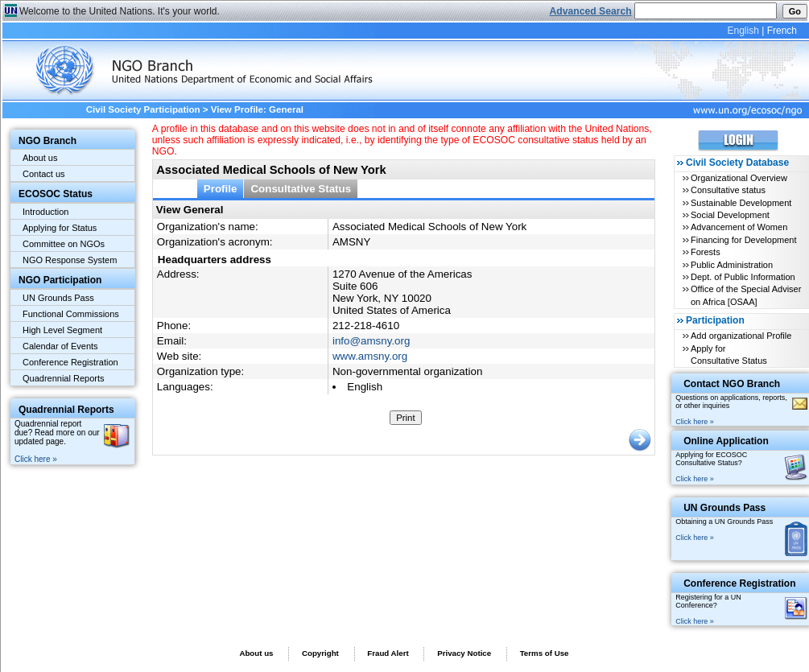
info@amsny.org (371, 341)
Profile (221, 189)
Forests (706, 252)
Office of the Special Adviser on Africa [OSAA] (746, 295)
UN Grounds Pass (58, 298)
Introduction (45, 212)
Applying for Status (60, 228)
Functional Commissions (71, 314)
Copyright (320, 653)
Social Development (730, 215)
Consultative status (728, 190)
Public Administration (732, 265)
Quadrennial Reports (64, 378)
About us (40, 158)
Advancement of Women (739, 227)
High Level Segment (62, 330)
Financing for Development (743, 240)
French (782, 31)
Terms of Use (545, 653)
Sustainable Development (741, 203)
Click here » (36, 459)
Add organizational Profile (741, 336)
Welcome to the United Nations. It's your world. (120, 11)
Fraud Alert (388, 653)
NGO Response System (70, 260)
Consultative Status (301, 189)
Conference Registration (70, 362)
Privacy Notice (464, 653)
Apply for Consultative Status (729, 355)
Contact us (44, 174)
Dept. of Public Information (743, 277)
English (743, 31)
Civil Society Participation (143, 109)
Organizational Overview (739, 178)
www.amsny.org (370, 356)
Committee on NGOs (64, 244)
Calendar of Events (60, 346)
